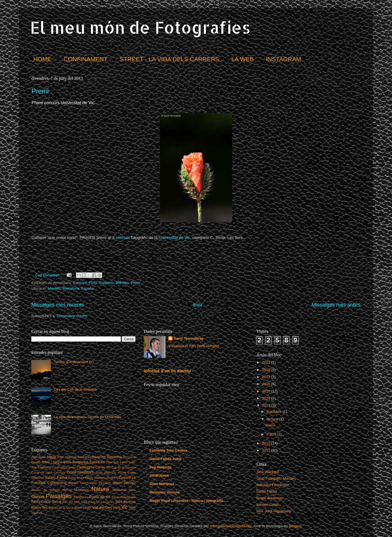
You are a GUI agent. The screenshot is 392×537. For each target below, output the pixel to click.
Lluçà (93, 483)
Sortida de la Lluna (61, 508)
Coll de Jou (103, 467)
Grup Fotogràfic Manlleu (276, 478)
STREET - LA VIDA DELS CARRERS (169, 59)
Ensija (132, 472)
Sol (45, 507)
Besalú (36, 462)
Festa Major (76, 478)
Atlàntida (71, 457)
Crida (99, 472)
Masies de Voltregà (46, 490)
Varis (117, 508)
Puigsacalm (128, 497)
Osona (38, 496)
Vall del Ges (102, 507)
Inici (198, 305)
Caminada (58, 467)
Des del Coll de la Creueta (75, 389)
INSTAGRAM (284, 59)
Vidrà (132, 508)
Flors (93, 283)
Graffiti (111, 478)
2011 (267, 450)
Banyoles (99, 457)
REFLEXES (41, 502)
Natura (100, 489)
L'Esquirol (124, 478)
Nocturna (119, 490)
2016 (267, 384)
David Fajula (267, 491)
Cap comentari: (48, 275)
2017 (267, 377)
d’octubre (275, 412)
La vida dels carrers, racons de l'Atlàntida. (88, 417)
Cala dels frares (117, 462)
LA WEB (243, 59)
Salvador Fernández (273, 485)
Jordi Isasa (159, 475)
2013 (267, 405)
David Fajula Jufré (165, 459)
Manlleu (122, 283)
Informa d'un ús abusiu (167, 371)
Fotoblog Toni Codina (168, 450)
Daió (107, 472)
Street (78, 508)
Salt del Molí (71, 502)
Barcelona (114, 457)
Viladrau (37, 513)
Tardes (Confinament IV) (73, 362)
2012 (267, 443)
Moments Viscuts (165, 492)
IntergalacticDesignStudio (231, 526)
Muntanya (81, 490)
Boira (67, 462)
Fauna (62, 478)
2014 (267, 398)
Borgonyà (80, 462)
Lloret (84, 483)
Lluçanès (105, 483)
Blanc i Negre (52, 462)
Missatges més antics (336, 305)
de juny (273, 419)
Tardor (87, 508)
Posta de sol (100, 497)
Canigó (71, 467)
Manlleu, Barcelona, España (71, 288)
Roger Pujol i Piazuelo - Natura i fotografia (186, 501)
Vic (124, 507)
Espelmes (38, 478)
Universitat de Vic (174, 238)
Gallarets (106, 283)
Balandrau (84, 457)
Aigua (51, 457)
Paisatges (59, 496)
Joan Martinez (162, 484)
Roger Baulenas (270, 498)
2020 (267, 370)
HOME (42, 59)
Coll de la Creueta (124, 467)
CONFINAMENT (86, 59)
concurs (123, 238)
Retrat (56, 502)
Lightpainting (57, 483)
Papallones (81, 497)
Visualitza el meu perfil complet (194, 346)
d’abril (272, 434)
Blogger (295, 526)
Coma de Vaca (42, 472)
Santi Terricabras (189, 338)
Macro (117, 483)
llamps (73, 483)
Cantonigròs (85, 467)
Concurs (80, 283)
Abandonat (38, 457)
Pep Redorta (160, 467)
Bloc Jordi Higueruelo (274, 511)
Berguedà (129, 457)
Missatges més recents (58, 305)
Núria (132, 490)
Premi (40, 91)
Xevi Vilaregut (268, 472)
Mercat (67, 490)
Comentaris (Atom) (72, 316)
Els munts (119, 472)
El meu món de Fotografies (140, 27)
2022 (267, 362)
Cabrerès (97, 462)
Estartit (50, 478)
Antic (61, 457)
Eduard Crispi (268, 504)
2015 (267, 391)
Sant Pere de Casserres (98, 502)
